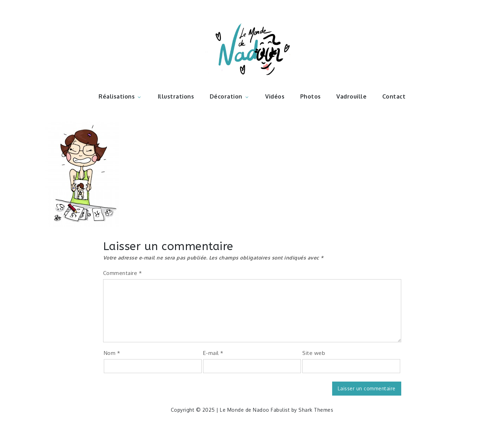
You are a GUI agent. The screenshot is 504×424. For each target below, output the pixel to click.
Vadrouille (351, 96)
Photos (311, 96)
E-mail (213, 353)
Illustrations (176, 96)
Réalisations (120, 96)
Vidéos (275, 96)
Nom (112, 353)
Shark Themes (316, 410)
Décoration (230, 96)
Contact (394, 96)
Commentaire (123, 273)
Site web (314, 353)
